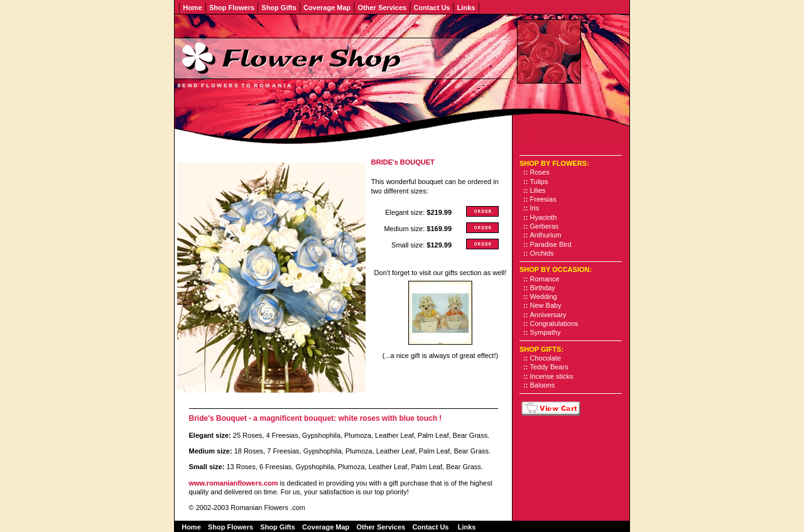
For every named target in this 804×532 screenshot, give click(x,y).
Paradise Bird (551, 244)
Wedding (544, 296)
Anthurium (546, 235)
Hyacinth (544, 217)
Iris (535, 208)
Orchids (542, 253)
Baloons (543, 385)
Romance (545, 279)
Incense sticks (552, 376)
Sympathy (546, 332)
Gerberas (545, 226)
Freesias (543, 199)
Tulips (539, 182)
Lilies (538, 190)
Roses (540, 172)
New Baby (546, 305)
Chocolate (546, 358)
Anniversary (548, 315)
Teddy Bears (549, 367)
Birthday (543, 288)
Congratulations (554, 323)
